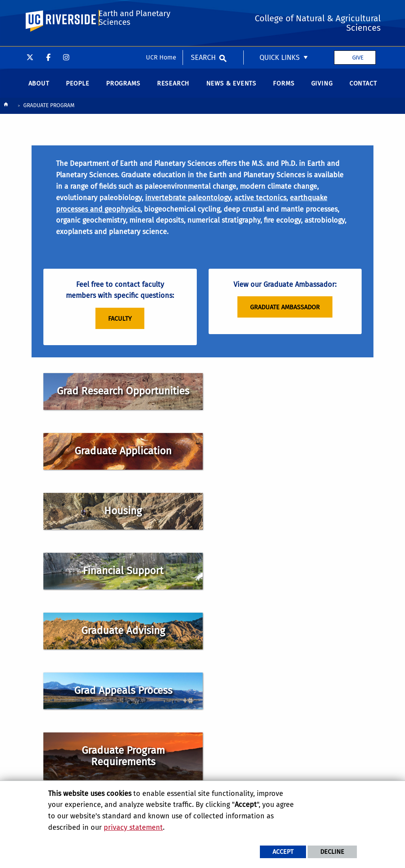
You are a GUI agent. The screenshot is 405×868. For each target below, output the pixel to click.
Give (358, 11)
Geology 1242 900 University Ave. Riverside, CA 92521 (234, 641)
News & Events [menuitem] (231, 89)
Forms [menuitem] (284, 89)
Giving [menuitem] (322, 89)
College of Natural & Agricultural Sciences (237, 727)
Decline (332, 852)
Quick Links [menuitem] (280, 11)
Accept (283, 852)
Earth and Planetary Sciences (134, 44)
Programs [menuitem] (123, 89)
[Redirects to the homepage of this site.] (6, 112)
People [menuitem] (78, 89)
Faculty (120, 327)
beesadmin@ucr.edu (259, 668)
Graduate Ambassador (285, 315)
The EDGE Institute (233, 776)
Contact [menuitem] (363, 89)
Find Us (228, 684)
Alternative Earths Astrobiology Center (235, 763)
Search (203, 11)
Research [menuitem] (173, 89)
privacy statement (133, 827)
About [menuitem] (39, 89)
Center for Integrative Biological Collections (239, 745)
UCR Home (161, 11)
